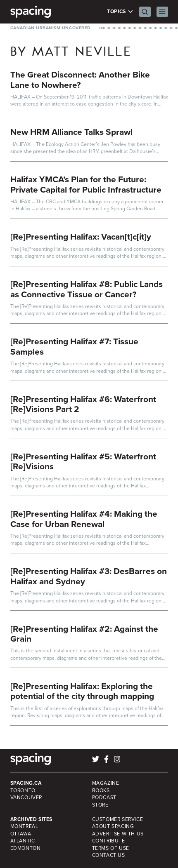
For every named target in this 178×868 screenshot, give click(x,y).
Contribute (109, 841)
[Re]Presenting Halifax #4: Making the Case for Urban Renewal (84, 519)
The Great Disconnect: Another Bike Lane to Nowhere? (80, 80)
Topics (120, 12)
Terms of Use (111, 848)
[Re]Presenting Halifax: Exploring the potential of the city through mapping (82, 691)
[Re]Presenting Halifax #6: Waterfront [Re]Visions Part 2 (83, 404)
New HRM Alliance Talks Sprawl (71, 132)
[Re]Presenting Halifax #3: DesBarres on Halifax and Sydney (89, 576)
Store (100, 805)
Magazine (106, 783)
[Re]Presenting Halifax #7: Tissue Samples (74, 346)
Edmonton (26, 848)
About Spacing (113, 826)
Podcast (104, 797)
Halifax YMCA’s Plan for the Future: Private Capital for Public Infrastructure (86, 184)
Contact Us (109, 855)
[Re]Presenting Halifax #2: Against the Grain (84, 634)
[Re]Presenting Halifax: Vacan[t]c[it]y (81, 236)
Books (101, 790)
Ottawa (21, 834)
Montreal (24, 826)
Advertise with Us (118, 834)
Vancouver (26, 797)
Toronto (23, 790)
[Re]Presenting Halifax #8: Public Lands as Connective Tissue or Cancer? (87, 289)
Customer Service (118, 819)
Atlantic (23, 841)
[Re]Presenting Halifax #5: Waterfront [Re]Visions (83, 461)
